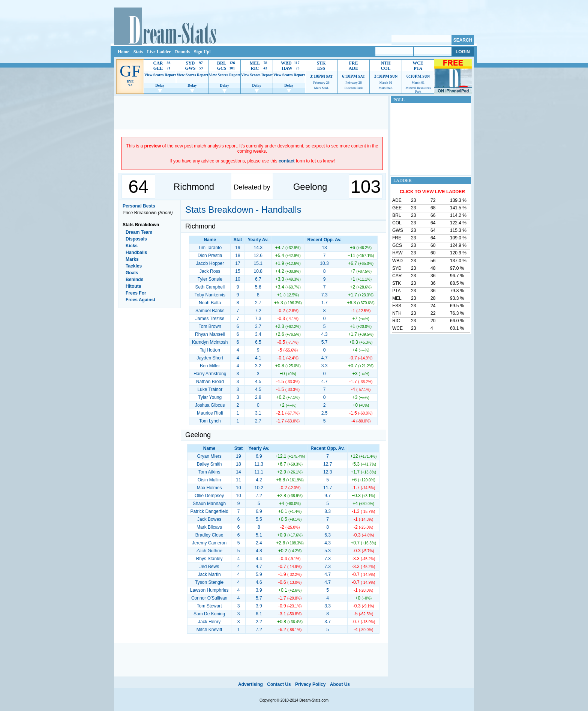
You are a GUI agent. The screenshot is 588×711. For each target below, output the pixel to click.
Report (170, 75)
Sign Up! (202, 52)
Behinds (134, 280)
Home (124, 52)
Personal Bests (139, 206)
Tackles (134, 266)
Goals (132, 273)
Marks (132, 259)
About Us (340, 684)
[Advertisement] (251, 113)
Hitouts (133, 286)
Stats (138, 52)
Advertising (250, 684)
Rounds (182, 52)
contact (287, 161)
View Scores (154, 75)
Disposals (136, 239)
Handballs (136, 253)
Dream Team (139, 232)
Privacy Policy (310, 684)
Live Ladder (159, 52)
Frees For (136, 293)
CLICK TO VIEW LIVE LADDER (432, 192)
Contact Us (279, 684)
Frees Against (140, 300)
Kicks (132, 246)
